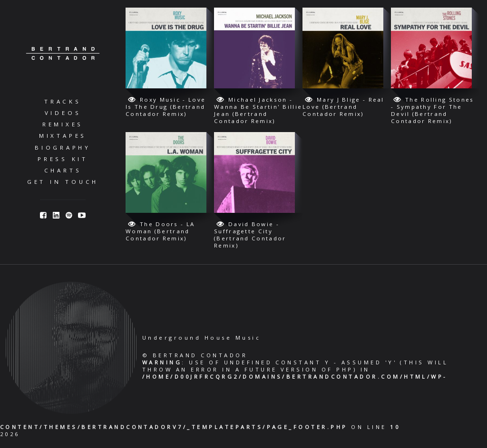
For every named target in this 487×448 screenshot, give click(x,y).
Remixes (63, 124)
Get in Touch (63, 182)
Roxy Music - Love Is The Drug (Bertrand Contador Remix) (166, 107)
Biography (63, 148)
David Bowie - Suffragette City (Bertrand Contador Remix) (250, 235)
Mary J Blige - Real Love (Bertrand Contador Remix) (343, 107)
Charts (63, 170)
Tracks (63, 101)
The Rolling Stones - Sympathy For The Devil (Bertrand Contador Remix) (432, 110)
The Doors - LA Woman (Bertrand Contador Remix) (160, 231)
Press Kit (63, 159)
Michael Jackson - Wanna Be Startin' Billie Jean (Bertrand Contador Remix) (258, 110)
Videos (63, 113)
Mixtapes (63, 136)
